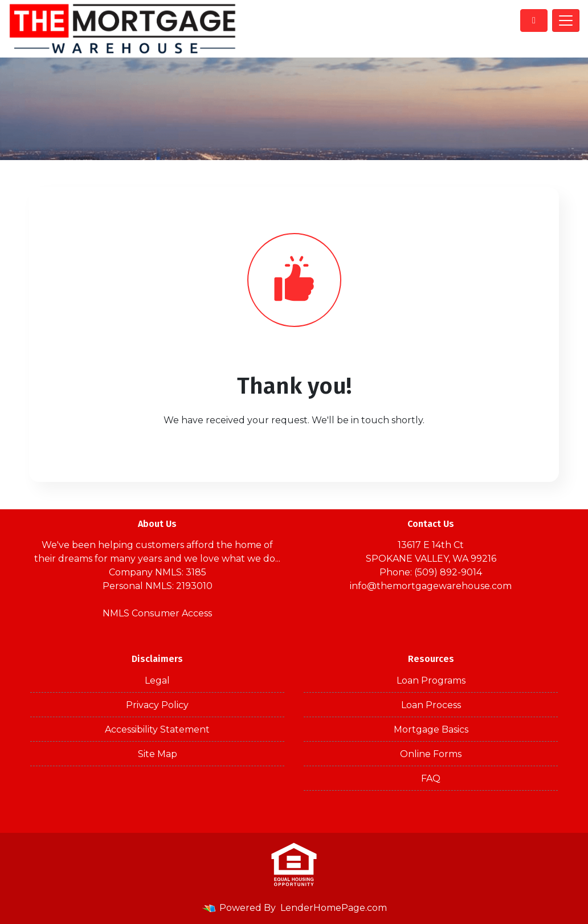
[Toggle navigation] (566, 21)
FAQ (431, 778)
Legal (157, 680)
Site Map (158, 754)
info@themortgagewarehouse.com (431, 586)
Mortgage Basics (431, 729)
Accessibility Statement (157, 729)
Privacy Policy (157, 705)
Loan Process (431, 705)
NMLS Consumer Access (157, 613)
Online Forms (431, 754)
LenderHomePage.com (334, 908)
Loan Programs (431, 680)
